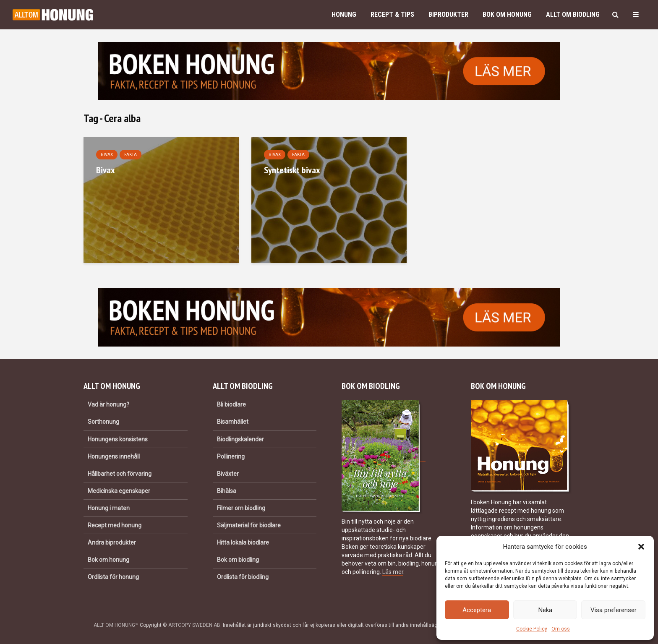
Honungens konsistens (118, 439)
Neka (545, 610)
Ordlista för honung (113, 577)
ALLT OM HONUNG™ (116, 625)
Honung (344, 14)
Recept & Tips (392, 14)
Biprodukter (448, 14)
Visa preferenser (614, 610)
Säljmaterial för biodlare (249, 525)
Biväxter (228, 474)
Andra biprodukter (112, 542)
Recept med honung (115, 525)
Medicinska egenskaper (119, 491)
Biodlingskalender (240, 439)
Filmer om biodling (241, 508)
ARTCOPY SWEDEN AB (194, 625)
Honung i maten (109, 508)
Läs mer (393, 572)
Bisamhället (233, 422)
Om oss (561, 629)
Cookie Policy (532, 629)
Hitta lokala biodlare (243, 542)
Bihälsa (227, 491)
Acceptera (477, 610)
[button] (641, 547)
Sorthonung (103, 422)
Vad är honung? (108, 404)
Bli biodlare (231, 404)
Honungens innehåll (114, 456)
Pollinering (231, 456)
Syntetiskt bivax (292, 170)
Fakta (131, 155)
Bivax (107, 155)
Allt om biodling (573, 14)
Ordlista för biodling (243, 577)
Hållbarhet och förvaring (120, 474)
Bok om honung (507, 14)
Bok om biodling (238, 560)
